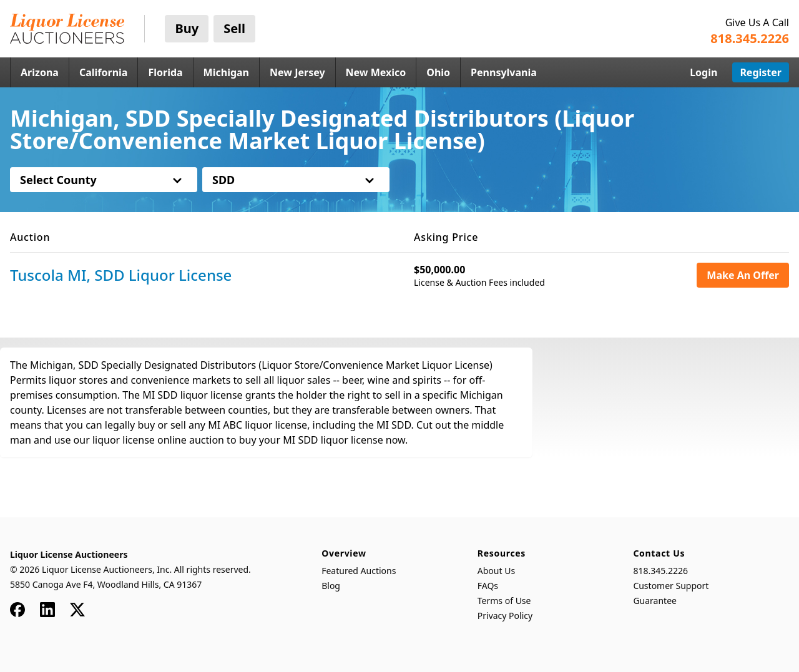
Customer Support (671, 586)
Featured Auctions (359, 571)
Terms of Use (504, 601)
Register (761, 72)
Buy (187, 28)
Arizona (40, 72)
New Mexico (376, 72)
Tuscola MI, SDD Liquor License (121, 275)
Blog (331, 586)
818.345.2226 (660, 571)
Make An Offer (743, 275)
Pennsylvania (504, 72)
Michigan (226, 72)
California (104, 72)
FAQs (488, 586)
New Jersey (297, 72)
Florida (165, 72)
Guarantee (655, 601)
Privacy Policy (505, 616)
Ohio (438, 72)
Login (703, 72)
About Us (496, 571)
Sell (234, 28)
